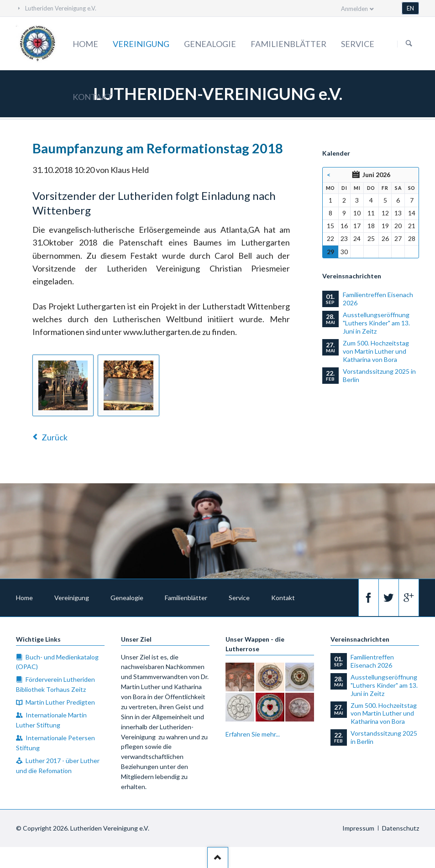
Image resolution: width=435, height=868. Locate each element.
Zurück (55, 437)
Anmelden (354, 9)
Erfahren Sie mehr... (253, 734)
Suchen (409, 44)
